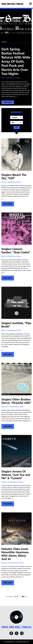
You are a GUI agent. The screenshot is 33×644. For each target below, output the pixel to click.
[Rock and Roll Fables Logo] (16, 620)
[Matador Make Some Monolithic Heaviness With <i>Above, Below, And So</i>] (16, 549)
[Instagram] (22, 633)
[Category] (17, 117)
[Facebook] (11, 633)
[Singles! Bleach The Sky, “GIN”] (16, 172)
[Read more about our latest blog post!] (8, 102)
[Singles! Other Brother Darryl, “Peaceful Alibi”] (16, 396)
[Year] (17, 123)
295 (23, 597)
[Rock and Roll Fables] (12, 4)
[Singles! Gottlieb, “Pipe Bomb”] (16, 322)
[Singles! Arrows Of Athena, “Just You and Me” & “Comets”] (16, 471)
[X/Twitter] (17, 633)
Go (16, 127)
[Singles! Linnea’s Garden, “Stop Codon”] (16, 247)
